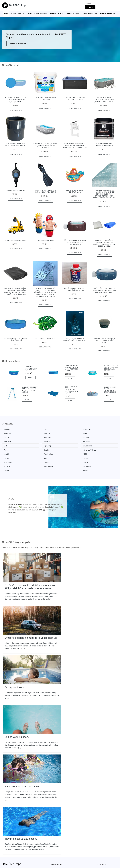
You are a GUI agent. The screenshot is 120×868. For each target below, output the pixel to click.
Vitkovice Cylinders (42, 445)
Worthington (9, 453)
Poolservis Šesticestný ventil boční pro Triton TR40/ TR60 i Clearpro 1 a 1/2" (75, 146)
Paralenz (38, 453)
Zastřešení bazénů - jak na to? (22, 773)
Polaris (67, 457)
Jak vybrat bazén (14, 674)
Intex (36, 429)
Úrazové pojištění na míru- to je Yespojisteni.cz (31, 624)
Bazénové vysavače (89, 14)
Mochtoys (97, 429)
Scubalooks (69, 441)
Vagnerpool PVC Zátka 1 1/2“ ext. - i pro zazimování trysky (104, 340)
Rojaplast (97, 433)
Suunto (97, 457)
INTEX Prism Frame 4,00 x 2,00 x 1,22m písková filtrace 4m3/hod (45, 146)
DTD (6, 441)
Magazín (53, 855)
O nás (98, 855)
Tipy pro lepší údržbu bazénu (21, 825)
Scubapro (98, 437)
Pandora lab (98, 445)
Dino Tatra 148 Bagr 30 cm (16, 240)
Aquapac (97, 453)
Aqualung (38, 441)
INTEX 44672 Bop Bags (45, 240)
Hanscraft (38, 433)
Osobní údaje (101, 850)
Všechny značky (56, 850)
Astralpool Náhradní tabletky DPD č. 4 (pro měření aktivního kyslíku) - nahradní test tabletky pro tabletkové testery (45, 292)
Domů (6, 14)
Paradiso (8, 433)
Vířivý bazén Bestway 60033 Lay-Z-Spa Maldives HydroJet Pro (75, 242)
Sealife (37, 449)
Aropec (97, 441)
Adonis (67, 433)
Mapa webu (54, 860)
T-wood (7, 437)
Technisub (38, 457)
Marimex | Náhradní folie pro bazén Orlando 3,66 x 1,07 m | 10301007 (16, 100)
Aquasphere (9, 457)
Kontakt (99, 860)
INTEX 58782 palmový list (45, 338)
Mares (96, 449)
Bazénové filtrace (107, 14)
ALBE (7, 449)
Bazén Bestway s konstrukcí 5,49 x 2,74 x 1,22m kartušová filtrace (104, 100)
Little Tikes (68, 429)
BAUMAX (38, 437)
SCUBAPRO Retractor (16, 190)
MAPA (66, 453)
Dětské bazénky (73, 14)
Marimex (8, 429)
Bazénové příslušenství (37, 14)
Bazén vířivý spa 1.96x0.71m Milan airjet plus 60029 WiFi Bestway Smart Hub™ (104, 290)
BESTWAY (68, 437)
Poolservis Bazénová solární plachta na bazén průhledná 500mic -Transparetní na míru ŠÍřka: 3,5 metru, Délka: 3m (104, 194)
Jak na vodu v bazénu (17, 723)
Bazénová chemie (57, 14)
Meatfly (67, 445)
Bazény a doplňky (18, 14)
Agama (67, 449)
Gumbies (8, 445)
